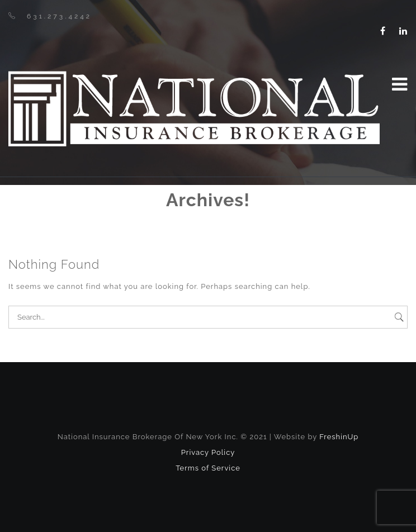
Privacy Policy (208, 452)
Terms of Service (208, 468)
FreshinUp (339, 437)
